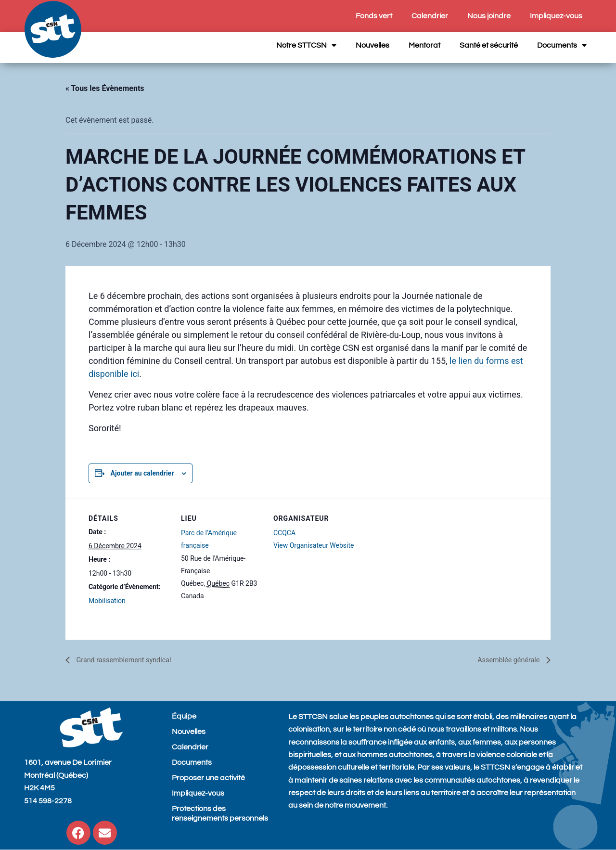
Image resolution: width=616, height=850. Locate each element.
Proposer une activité (208, 778)
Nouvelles (372, 45)
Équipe (184, 716)
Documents (562, 45)
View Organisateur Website (314, 545)
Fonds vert (374, 16)
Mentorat (424, 45)
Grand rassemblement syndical (128, 660)
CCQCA (284, 533)
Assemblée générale (506, 660)
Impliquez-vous (556, 16)
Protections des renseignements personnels (220, 813)
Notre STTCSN (306, 45)
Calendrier (430, 16)
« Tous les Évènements (105, 88)
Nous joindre (489, 16)
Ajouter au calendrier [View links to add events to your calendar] (142, 473)
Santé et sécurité (489, 45)
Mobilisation (107, 601)
